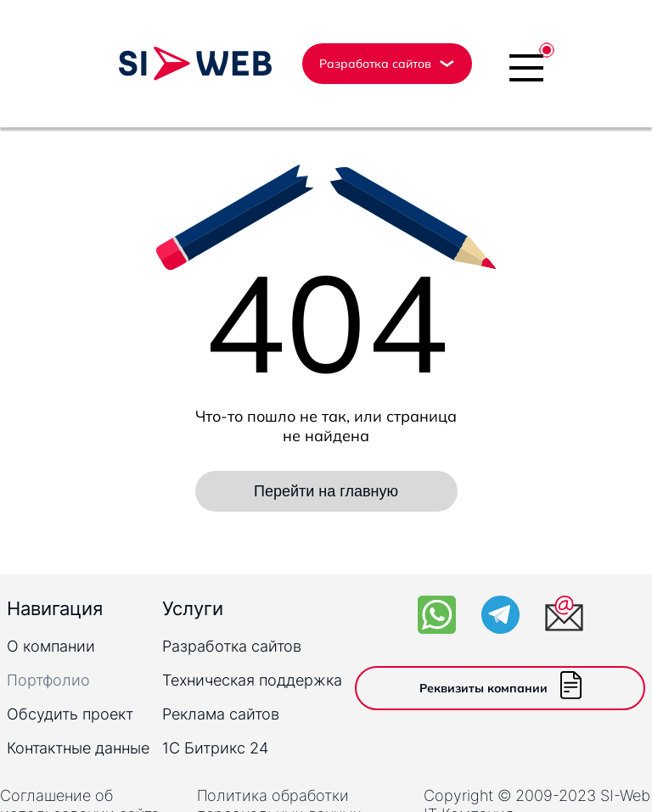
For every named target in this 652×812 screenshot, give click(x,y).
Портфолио (48, 680)
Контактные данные (78, 748)
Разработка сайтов (232, 646)
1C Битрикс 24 (215, 748)
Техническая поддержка (252, 680)
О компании (51, 646)
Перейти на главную (326, 491)
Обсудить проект (70, 714)
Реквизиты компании (500, 688)
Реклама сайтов (221, 714)
